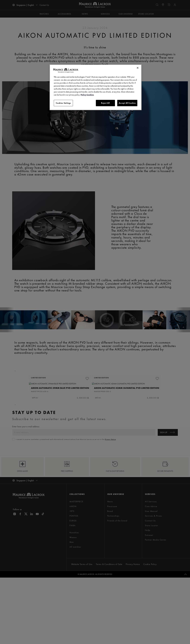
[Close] (138, 68)
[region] (96, 87)
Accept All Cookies (127, 103)
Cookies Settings (63, 103)
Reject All (105, 103)
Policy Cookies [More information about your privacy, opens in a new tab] (87, 95)
